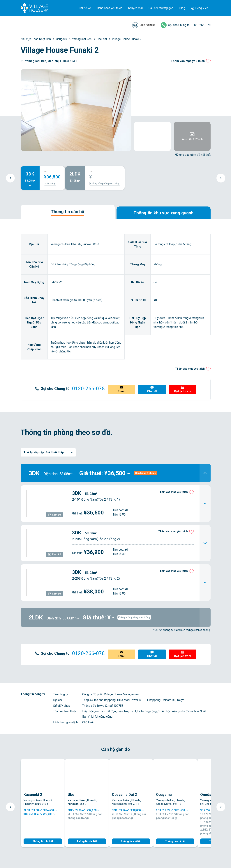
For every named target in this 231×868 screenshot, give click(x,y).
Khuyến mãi (135, 8)
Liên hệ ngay (148, 25)
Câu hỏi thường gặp (161, 8)
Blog (182, 8)
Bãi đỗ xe (85, 8)
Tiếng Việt (201, 8)
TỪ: (46, 172)
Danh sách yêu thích (110, 8)
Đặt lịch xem (183, 391)
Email (121, 391)
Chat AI (152, 391)
